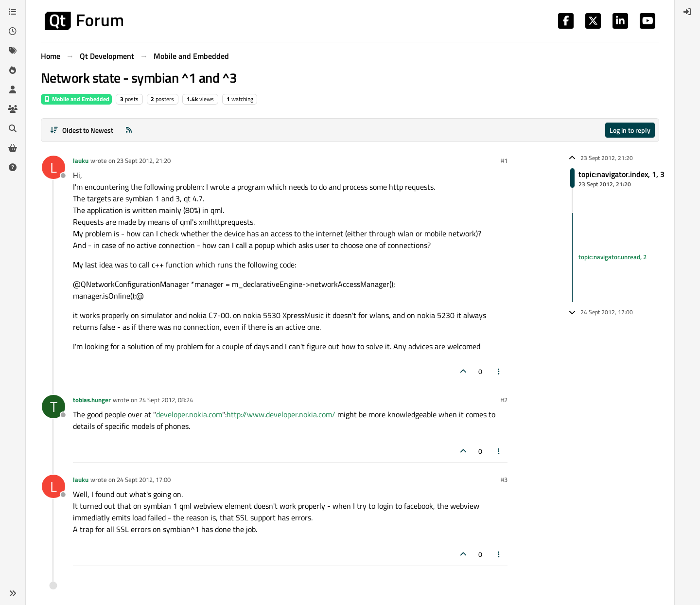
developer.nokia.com (189, 414)
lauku (81, 160)
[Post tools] (499, 371)
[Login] (687, 12)
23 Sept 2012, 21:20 (144, 160)
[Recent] (13, 31)
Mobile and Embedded (76, 99)
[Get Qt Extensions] (13, 148)
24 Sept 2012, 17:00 (144, 480)
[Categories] (13, 12)
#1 (504, 160)
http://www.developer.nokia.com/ (281, 414)
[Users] (13, 89)
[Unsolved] (13, 167)
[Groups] (13, 109)
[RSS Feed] (129, 130)
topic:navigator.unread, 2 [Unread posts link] (612, 257)
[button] (13, 593)
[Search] (13, 128)
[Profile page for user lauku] (53, 167)
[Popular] (13, 70)
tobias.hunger (92, 400)
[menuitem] (687, 12)
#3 (504, 480)
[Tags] (13, 51)
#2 (504, 400)
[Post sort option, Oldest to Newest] (81, 130)
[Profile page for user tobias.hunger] (53, 407)
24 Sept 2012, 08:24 (166, 400)
